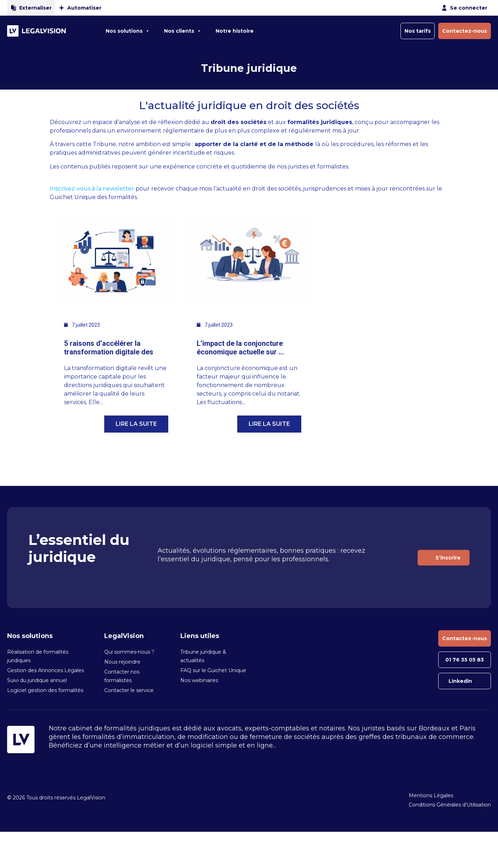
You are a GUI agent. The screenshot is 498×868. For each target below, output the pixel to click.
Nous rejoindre (122, 662)
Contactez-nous (465, 31)
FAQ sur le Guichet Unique (213, 670)
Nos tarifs (418, 31)
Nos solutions (128, 31)
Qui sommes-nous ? (129, 652)
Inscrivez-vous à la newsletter (93, 189)
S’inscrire (448, 558)
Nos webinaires (199, 680)
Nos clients (183, 31)
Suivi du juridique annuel (37, 680)
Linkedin (460, 681)
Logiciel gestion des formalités (45, 690)
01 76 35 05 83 (465, 660)
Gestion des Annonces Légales (46, 670)
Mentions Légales (431, 795)
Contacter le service (129, 690)
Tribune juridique (249, 68)
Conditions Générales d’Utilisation (450, 805)
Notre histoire (235, 31)
